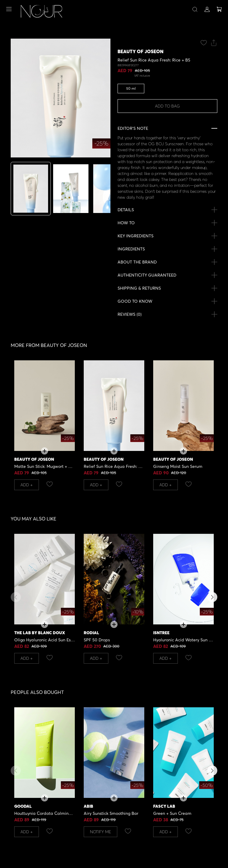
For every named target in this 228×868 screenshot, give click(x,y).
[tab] (31, 189)
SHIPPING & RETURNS (139, 288)
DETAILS (126, 210)
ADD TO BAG (167, 106)
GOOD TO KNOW (135, 301)
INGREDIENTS (131, 249)
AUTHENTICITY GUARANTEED (147, 275)
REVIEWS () (130, 314)
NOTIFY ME (100, 832)
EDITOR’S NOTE (133, 128)
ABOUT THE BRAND (137, 262)
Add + (27, 485)
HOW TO (126, 223)
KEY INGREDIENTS (136, 236)
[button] (212, 597)
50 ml (131, 88)
